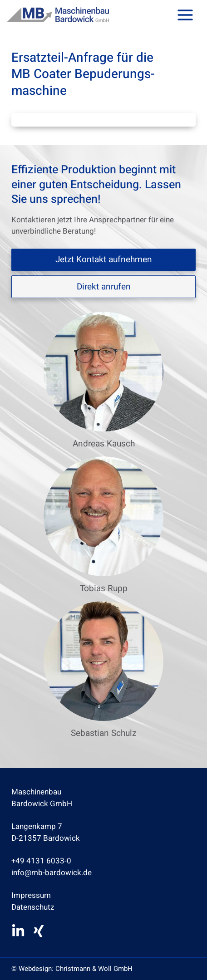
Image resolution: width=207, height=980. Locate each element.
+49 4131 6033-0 (41, 861)
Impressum (31, 895)
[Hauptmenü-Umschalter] (186, 15)
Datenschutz (33, 907)
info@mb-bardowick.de (52, 873)
